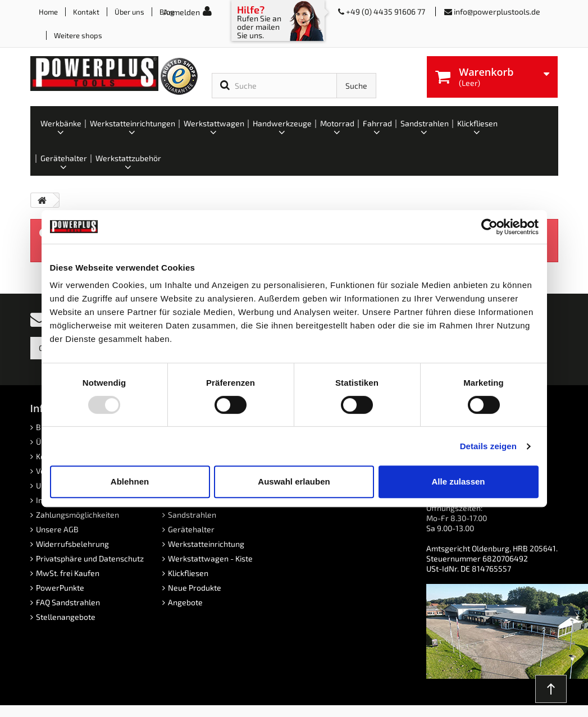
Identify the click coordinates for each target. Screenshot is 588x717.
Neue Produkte (195, 588)
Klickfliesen (188, 573)
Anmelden (182, 12)
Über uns (129, 12)
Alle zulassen (458, 481)
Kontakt (86, 12)
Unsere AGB (57, 529)
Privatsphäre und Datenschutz (90, 558)
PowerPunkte (60, 588)
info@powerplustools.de (497, 12)
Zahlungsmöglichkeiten (78, 515)
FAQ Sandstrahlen (68, 602)
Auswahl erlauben (294, 481)
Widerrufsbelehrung (72, 544)
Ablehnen (130, 481)
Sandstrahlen (192, 515)
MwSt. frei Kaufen (68, 573)
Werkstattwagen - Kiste (210, 558)
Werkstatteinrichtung (206, 544)
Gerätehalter (191, 529)
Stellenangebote (66, 617)
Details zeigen (488, 446)
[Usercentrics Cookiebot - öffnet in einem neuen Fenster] (489, 227)
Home (48, 12)
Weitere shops (78, 35)
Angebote (185, 602)
